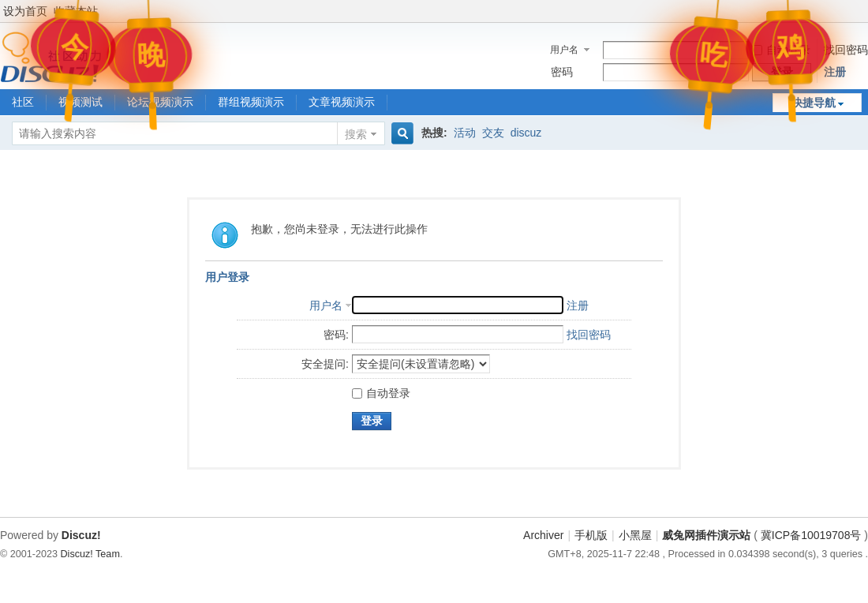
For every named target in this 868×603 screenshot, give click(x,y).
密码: (336, 335)
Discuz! (81, 535)
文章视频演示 (342, 102)
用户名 (564, 50)
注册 (835, 72)
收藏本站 (76, 11)
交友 (493, 133)
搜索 (356, 134)
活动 (465, 133)
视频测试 (80, 102)
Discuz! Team (90, 554)
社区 (23, 102)
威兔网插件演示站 (706, 535)
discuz (526, 133)
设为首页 (25, 11)
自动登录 (781, 50)
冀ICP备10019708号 (811, 535)
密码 (562, 72)
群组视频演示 (251, 102)
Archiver (543, 535)
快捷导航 (814, 103)
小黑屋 (635, 535)
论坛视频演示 (160, 102)
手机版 (591, 535)
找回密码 (846, 50)
